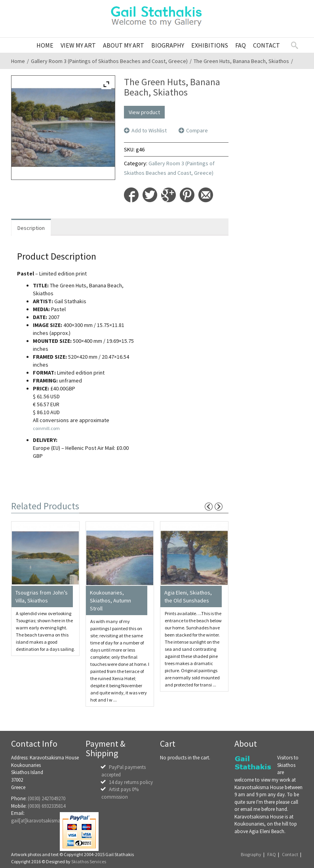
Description (31, 228)
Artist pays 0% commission (120, 793)
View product (144, 112)
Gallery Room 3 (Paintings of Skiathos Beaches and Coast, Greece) (109, 61)
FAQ (272, 854)
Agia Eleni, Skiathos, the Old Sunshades (188, 597)
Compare (197, 130)
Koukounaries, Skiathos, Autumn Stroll (110, 600)
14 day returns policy (131, 782)
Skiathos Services (89, 861)
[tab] (31, 227)
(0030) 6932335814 (47, 806)
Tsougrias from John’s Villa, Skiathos (42, 597)
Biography (251, 854)
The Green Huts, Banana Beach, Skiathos (241, 61)
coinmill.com (46, 428)
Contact (290, 854)
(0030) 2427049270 (47, 798)
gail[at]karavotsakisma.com (41, 821)
